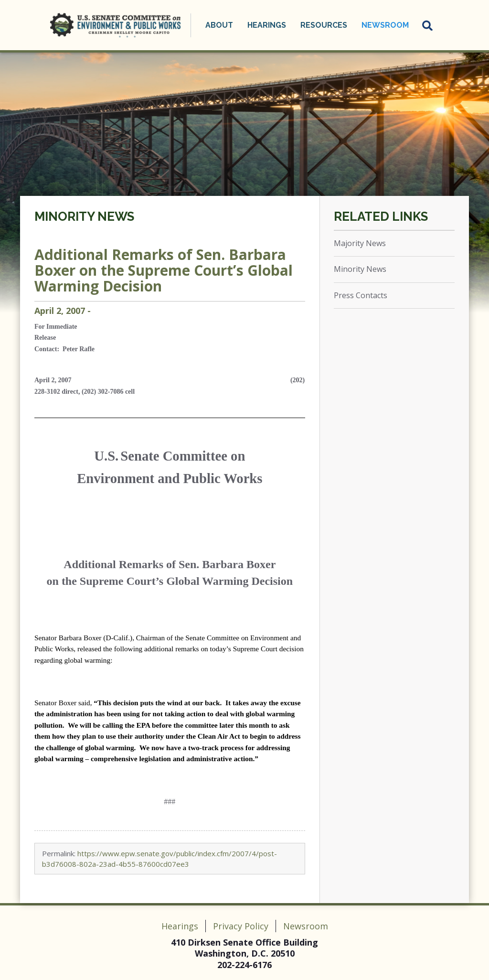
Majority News (360, 243)
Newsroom (385, 25)
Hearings (267, 25)
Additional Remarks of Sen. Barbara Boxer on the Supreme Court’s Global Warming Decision (164, 270)
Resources (324, 25)
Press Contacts (361, 295)
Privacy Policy (241, 926)
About (219, 25)
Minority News (84, 216)
